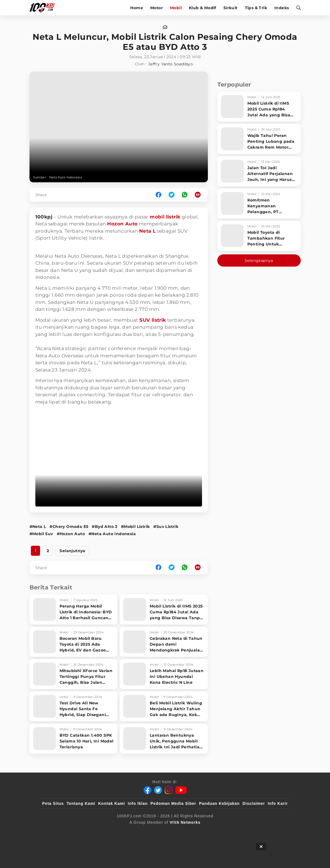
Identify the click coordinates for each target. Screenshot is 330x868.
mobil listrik (165, 217)
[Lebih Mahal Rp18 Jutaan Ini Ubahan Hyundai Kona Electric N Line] (164, 674)
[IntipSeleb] (246, 832)
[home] (165, 27)
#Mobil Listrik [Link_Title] (136, 527)
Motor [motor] (157, 8)
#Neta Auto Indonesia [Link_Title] (112, 534)
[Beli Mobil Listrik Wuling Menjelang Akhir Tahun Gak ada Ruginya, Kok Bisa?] (164, 706)
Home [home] (137, 8)
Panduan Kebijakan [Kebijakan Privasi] (219, 803)
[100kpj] (83, 832)
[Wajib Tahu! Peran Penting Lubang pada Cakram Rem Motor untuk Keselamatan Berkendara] (259, 139)
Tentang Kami (81, 803)
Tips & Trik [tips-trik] (256, 8)
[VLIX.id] (132, 832)
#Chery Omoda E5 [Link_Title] (69, 527)
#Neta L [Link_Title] (38, 527)
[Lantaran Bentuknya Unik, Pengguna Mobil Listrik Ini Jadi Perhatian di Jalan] (164, 739)
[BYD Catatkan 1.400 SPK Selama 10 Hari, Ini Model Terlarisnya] (74, 739)
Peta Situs (53, 803)
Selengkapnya (259, 260)
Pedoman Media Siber (173, 803)
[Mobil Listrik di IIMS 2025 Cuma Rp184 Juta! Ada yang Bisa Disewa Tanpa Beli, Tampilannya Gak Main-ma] (164, 609)
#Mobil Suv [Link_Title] (41, 534)
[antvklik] (219, 832)
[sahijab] (106, 832)
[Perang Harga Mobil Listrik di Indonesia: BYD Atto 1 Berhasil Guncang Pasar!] (74, 609)
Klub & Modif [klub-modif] (203, 8)
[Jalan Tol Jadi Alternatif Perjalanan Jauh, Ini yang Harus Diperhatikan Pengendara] (259, 171)
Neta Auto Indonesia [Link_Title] (66, 177)
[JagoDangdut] (275, 832)
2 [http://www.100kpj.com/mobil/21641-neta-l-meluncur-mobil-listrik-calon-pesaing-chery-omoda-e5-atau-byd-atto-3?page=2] (48, 551)
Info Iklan (138, 803)
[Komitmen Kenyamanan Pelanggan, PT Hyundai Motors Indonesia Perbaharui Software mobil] (259, 203)
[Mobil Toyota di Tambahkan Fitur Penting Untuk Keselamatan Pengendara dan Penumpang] (259, 236)
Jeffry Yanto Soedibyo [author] (171, 64)
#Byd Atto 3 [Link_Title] (104, 527)
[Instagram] (169, 790)
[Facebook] (147, 790)
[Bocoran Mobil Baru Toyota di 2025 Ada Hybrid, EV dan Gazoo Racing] (74, 642)
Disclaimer (254, 803)
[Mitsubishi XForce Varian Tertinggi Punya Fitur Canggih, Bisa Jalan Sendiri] (74, 674)
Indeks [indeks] (282, 8)
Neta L (147, 231)
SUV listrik (153, 320)
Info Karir (278, 803)
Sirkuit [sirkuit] (231, 8)
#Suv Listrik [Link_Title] (166, 527)
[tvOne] (176, 832)
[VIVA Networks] (185, 822)
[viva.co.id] (57, 832)
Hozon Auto (122, 224)
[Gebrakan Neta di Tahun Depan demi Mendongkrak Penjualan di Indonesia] (164, 642)
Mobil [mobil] (176, 8)
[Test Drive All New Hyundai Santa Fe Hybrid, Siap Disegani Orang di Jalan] (74, 706)
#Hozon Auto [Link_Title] (71, 534)
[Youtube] (181, 790)
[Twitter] (158, 790)
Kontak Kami (112, 803)
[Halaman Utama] (44, 8)
